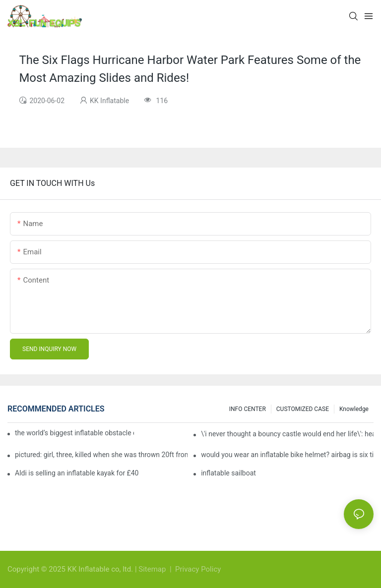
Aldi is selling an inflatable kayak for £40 (77, 473)
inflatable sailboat (228, 473)
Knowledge (354, 409)
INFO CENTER (248, 409)
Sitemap (153, 569)
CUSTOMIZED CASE (303, 409)
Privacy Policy (198, 569)
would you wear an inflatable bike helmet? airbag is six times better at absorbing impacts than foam (287, 455)
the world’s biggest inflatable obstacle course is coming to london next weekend (74, 433)
